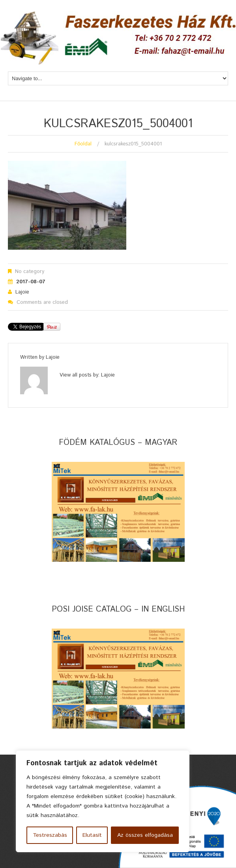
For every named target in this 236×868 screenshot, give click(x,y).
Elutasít (92, 835)
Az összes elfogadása (145, 835)
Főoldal (83, 144)
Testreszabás (50, 835)
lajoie (22, 292)
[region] (103, 801)
